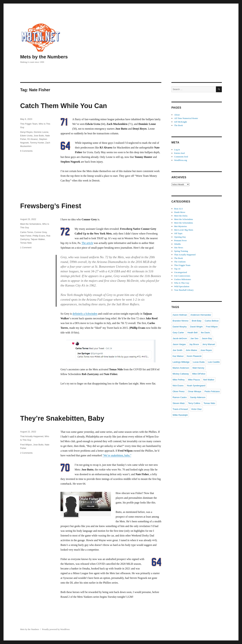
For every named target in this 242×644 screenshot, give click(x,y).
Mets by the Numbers (44, 57)
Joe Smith (177, 350)
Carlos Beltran (212, 321)
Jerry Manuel (209, 344)
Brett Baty (197, 321)
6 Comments (26, 151)
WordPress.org (180, 160)
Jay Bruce (194, 344)
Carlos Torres (27, 232)
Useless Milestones (183, 279)
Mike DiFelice (199, 374)
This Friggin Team (29, 124)
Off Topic (178, 233)
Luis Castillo (214, 362)
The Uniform (180, 262)
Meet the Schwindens (31, 224)
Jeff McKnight (180, 122)
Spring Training (181, 251)
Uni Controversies (182, 276)
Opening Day (180, 237)
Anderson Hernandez (201, 315)
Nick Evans (178, 386)
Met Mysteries (180, 226)
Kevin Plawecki (194, 356)
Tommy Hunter (37, 143)
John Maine (191, 350)
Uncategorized (180, 272)
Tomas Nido (26, 243)
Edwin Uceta (26, 136)
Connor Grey (40, 232)
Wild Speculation (182, 286)
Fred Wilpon (26, 445)
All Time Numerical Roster (186, 118)
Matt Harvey (198, 368)
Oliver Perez (179, 391)
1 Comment (26, 248)
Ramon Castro (180, 397)
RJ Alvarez (33, 139)
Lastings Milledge (181, 362)
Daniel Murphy (180, 327)
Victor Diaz (196, 409)
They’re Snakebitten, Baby (62, 418)
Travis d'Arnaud (180, 409)
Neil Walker (209, 380)
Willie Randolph (180, 415)
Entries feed (179, 153)
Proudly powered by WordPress (56, 629)
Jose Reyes (206, 350)
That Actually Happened (32, 436)
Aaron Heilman (180, 315)
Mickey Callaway (181, 374)
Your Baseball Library (184, 290)
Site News (179, 248)
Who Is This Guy (182, 283)
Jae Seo (194, 338)
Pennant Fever (180, 240)
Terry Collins (194, 403)
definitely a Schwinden (85, 314)
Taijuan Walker (38, 239)
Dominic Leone (41, 132)
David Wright (196, 327)
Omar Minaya (195, 391)
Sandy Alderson (198, 397)
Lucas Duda (199, 362)
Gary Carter (178, 333)
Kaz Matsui (178, 356)
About (177, 115)
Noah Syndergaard (196, 386)
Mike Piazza (194, 380)
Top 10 (177, 269)
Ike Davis (205, 333)
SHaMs (177, 244)
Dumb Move (180, 212)
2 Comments (26, 453)
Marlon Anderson (181, 368)
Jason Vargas (179, 344)
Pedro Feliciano (212, 391)
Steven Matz (179, 403)
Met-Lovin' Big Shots (184, 230)
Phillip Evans (39, 236)
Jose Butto (39, 136)
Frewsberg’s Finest (51, 206)
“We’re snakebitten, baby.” (117, 455)
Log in (177, 150)
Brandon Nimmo (180, 321)
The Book (178, 125)
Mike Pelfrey (179, 380)
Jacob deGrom (180, 338)
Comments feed (181, 157)
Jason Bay (207, 338)
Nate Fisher (26, 236)
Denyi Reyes (26, 132)
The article (87, 243)
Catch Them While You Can (64, 106)
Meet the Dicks (181, 216)
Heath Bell (192, 333)
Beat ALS (178, 209)
